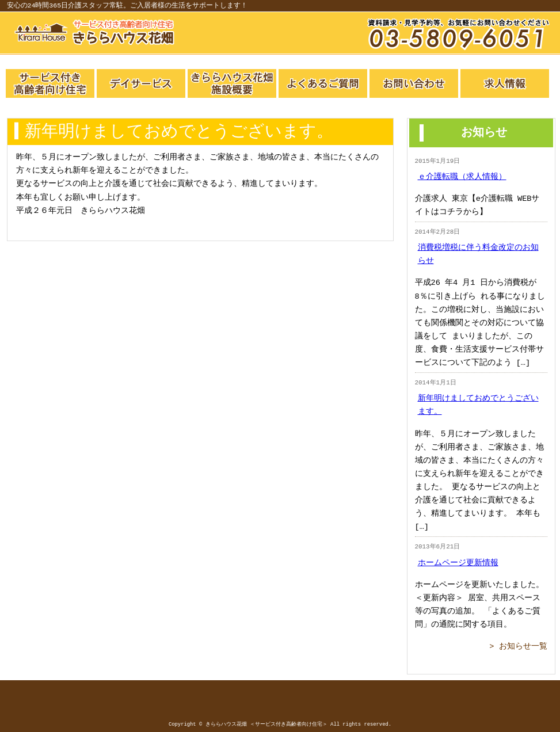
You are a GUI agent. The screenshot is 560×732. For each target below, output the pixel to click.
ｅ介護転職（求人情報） (462, 177)
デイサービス (141, 83)
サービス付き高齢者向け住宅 (50, 83)
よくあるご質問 (323, 83)
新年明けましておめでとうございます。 (478, 405)
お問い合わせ (414, 83)
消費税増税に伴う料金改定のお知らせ (478, 254)
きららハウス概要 (232, 83)
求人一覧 (505, 83)
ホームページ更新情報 (458, 563)
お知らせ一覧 (523, 647)
